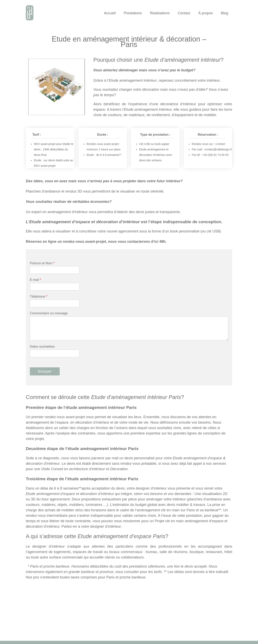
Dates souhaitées (42, 346)
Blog (225, 13)
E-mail (35, 280)
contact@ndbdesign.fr (218, 149)
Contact (184, 13)
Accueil (110, 13)
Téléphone (38, 296)
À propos (206, 13)
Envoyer (45, 371)
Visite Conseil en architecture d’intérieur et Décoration (84, 469)
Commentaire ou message (49, 313)
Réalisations (160, 13)
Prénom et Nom (42, 263)
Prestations (133, 13)
